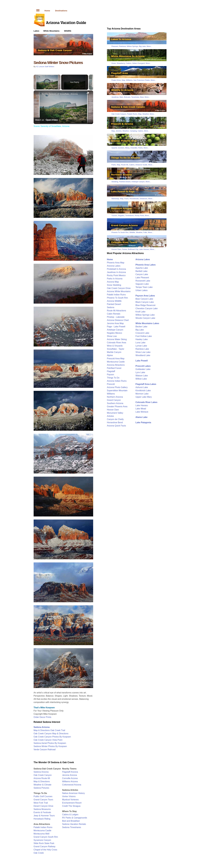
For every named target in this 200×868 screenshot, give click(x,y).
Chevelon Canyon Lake (147, 308)
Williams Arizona (70, 781)
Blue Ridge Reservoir (146, 305)
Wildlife (68, 31)
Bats (121, 97)
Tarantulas (135, 97)
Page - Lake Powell (116, 327)
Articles (110, 416)
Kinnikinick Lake (143, 391)
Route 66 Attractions (117, 311)
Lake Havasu (144, 249)
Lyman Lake (141, 346)
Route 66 (125, 165)
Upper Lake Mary (144, 397)
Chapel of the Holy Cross (45, 850)
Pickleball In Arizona (116, 269)
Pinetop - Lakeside (116, 317)
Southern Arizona (115, 403)
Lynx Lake (140, 372)
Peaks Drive (116, 80)
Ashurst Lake (142, 387)
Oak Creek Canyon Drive (119, 288)
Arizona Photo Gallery (117, 387)
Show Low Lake (143, 352)
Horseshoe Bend (115, 422)
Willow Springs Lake (145, 315)
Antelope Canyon (138, 182)
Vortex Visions (69, 796)
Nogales (121, 215)
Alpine (110, 355)
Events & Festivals (42, 812)
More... (149, 46)
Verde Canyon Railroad (45, 750)
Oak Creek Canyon (43, 775)
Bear (142, 97)
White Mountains (51, 31)
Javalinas (115, 97)
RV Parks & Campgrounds (75, 818)
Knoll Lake (141, 312)
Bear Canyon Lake (144, 299)
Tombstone (130, 215)
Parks (140, 148)
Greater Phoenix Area (117, 406)
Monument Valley (115, 413)
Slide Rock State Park (44, 843)
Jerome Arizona (70, 775)
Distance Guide (141, 165)
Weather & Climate (43, 785)
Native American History (74, 793)
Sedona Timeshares (72, 827)
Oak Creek (39, 853)
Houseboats (134, 199)
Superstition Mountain (117, 391)
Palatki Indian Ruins (43, 827)
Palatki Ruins (132, 114)
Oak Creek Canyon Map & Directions (51, 734)
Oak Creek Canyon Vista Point (48, 740)
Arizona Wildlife (114, 301)
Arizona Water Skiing (117, 339)
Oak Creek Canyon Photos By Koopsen (52, 737)
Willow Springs (132, 46)
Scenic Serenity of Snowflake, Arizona (60, 94)
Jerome (119, 131)
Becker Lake (141, 327)
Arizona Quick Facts (116, 426)
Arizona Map (113, 282)
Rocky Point (139, 215)
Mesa (127, 148)
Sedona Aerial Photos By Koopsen (50, 743)
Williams (129, 80)
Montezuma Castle (42, 831)
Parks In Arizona (115, 279)
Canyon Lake (142, 274)
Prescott (111, 384)
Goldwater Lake (143, 369)
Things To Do (113, 378)
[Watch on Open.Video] (46, 120)
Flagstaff (111, 371)
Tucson (114, 215)
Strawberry (121, 63)
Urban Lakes (142, 290)
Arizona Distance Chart (118, 320)
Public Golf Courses (43, 796)
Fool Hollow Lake (144, 336)
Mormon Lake (142, 394)
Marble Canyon (114, 352)
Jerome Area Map (115, 323)
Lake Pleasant (142, 278)
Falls (145, 232)
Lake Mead (141, 409)
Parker (125, 249)
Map (123, 80)
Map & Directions (42, 781)
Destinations (61, 11)
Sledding (115, 182)
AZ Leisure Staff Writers (45, 67)
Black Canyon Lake (145, 302)
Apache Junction (118, 148)
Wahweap (115, 199)
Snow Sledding (114, 285)
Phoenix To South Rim (120, 232)
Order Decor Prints (42, 717)
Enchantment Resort (72, 803)
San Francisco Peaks (142, 80)
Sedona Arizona (41, 772)
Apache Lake (142, 268)
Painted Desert (125, 182)
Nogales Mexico (115, 333)
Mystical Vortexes (70, 800)
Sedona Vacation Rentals (74, 824)
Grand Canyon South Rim (46, 837)
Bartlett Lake (142, 271)
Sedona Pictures (41, 788)
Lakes (36, 31)
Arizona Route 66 (42, 778)
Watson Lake (142, 376)
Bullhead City (133, 249)
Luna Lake (141, 343)
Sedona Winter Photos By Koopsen (50, 746)
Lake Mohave (142, 412)
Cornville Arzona (70, 778)
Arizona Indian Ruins (117, 381)
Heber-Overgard (138, 63)
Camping (133, 131)
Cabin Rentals (114, 314)
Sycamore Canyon (42, 840)
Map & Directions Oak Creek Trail (49, 730)
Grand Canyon (114, 400)
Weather (146, 114)
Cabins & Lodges (70, 815)
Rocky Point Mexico (116, 275)
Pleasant (115, 46)
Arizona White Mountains (119, 291)
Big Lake (142, 46)
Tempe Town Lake (144, 287)
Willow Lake (141, 379)
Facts (127, 199)
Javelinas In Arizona (116, 272)
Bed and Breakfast (71, 821)
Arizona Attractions (116, 365)
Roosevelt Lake (143, 281)
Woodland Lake (143, 355)
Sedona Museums (42, 809)
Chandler (134, 148)
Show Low (112, 336)
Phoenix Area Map (116, 263)
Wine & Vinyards (115, 346)
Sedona (111, 307)
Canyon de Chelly (115, 419)
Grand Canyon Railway (45, 846)
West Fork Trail (41, 803)
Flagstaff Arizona (70, 772)
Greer (114, 63)
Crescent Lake (142, 333)
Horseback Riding (42, 819)
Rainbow (122, 46)
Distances (143, 199)
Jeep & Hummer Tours (44, 816)
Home (47, 11)
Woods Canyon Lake (145, 318)
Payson (110, 375)
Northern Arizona (115, 397)
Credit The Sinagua (71, 806)
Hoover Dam (116, 249)
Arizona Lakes (114, 266)
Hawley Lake (142, 339)
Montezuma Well (42, 834)
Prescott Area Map (116, 359)
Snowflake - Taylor (116, 349)
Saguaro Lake (142, 284)
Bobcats (127, 97)
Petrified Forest (114, 368)
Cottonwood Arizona (72, 785)
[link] (38, 95)
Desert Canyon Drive (44, 806)
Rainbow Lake (142, 349)
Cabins (129, 63)
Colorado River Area (117, 343)
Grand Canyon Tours (43, 800)
